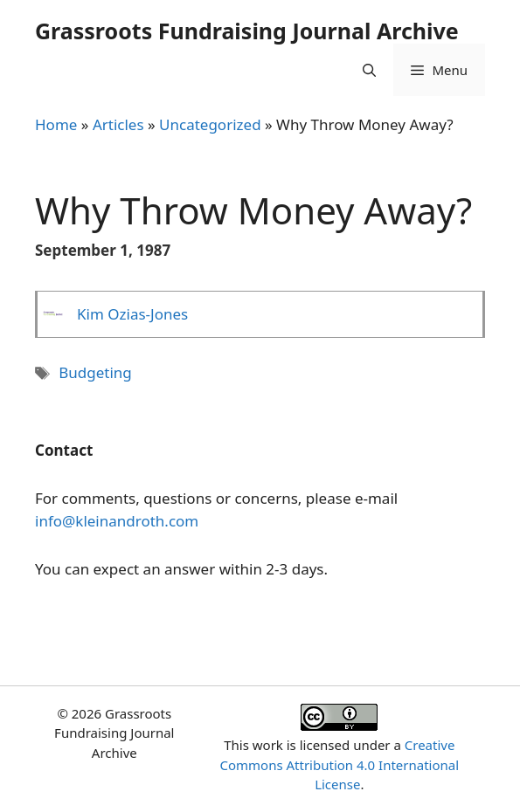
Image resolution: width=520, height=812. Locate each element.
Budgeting (95, 372)
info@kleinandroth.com (117, 521)
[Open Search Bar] (369, 70)
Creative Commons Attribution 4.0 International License (339, 764)
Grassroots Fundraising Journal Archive (247, 31)
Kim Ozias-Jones (132, 314)
